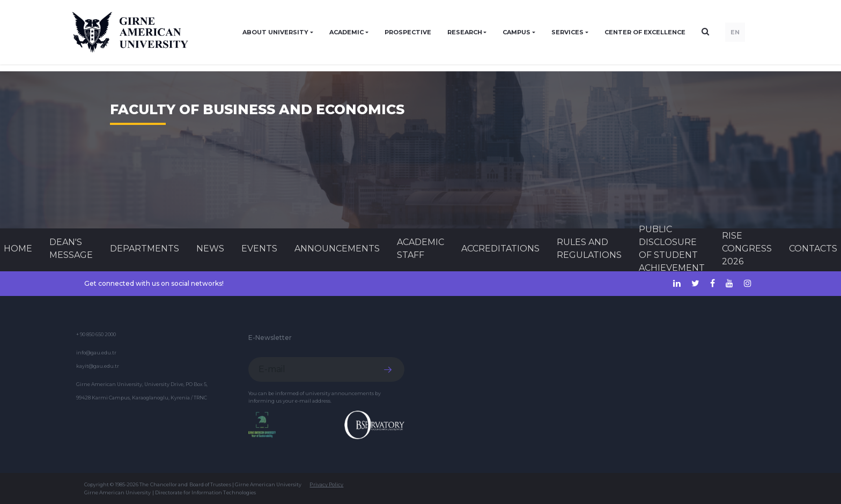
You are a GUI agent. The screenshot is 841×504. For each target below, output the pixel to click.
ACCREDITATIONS (500, 249)
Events (259, 249)
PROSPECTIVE (408, 32)
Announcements (337, 249)
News (210, 249)
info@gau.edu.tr (96, 353)
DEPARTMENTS (145, 249)
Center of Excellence (645, 32)
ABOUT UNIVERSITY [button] (275, 32)
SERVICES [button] (567, 32)
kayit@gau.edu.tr (98, 366)
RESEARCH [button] (465, 32)
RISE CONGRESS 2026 (747, 249)
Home (18, 249)
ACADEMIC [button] (346, 32)
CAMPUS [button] (517, 32)
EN (735, 32)
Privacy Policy (326, 484)
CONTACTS (813, 249)
